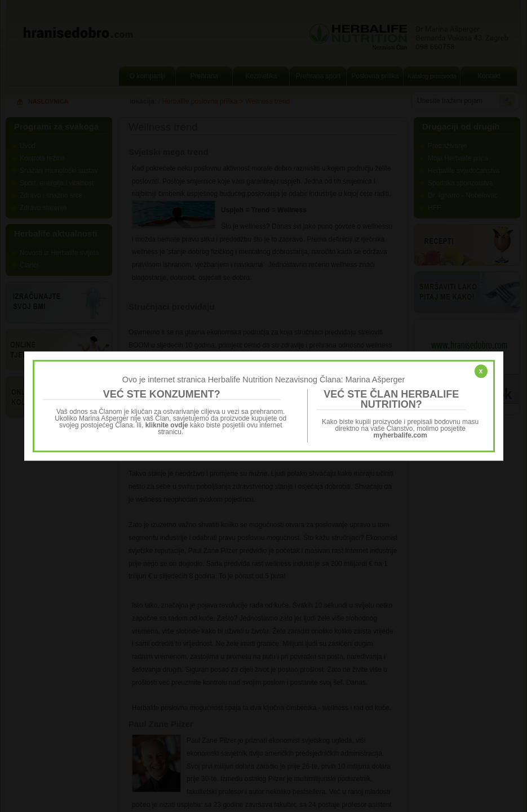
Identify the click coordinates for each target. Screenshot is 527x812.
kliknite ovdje (167, 425)
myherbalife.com (400, 435)
